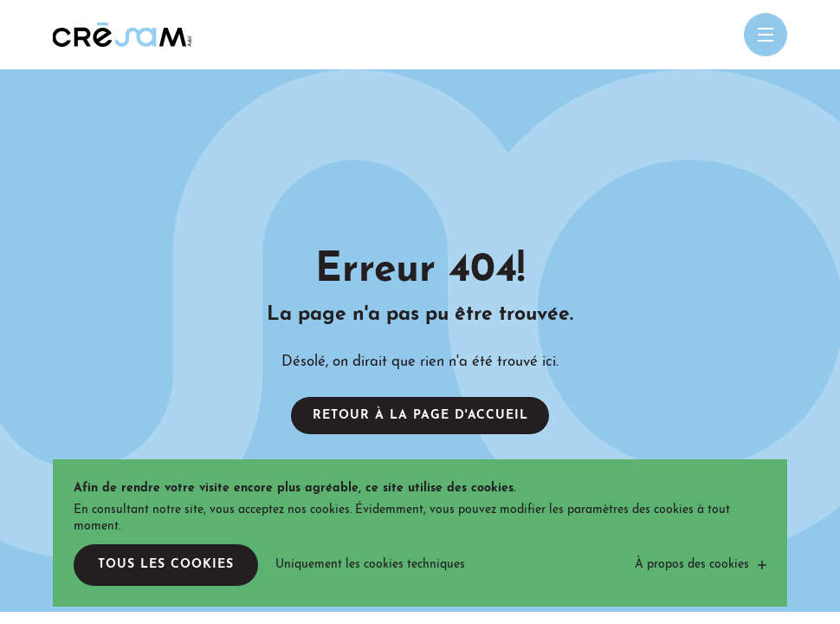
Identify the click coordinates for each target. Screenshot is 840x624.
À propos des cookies (692, 565)
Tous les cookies (166, 565)
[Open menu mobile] (766, 35)
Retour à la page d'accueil (420, 416)
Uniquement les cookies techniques (370, 565)
